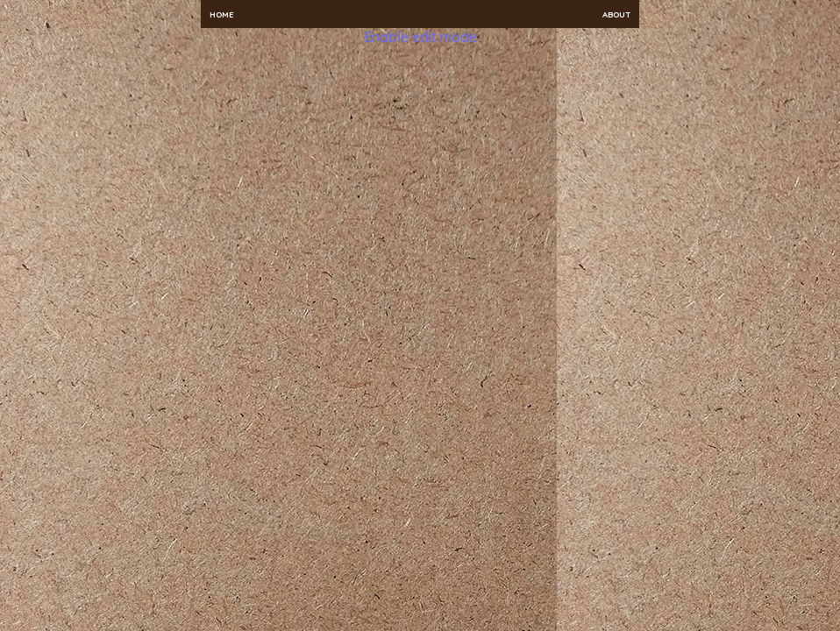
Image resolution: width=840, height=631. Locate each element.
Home (222, 14)
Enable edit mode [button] (420, 37)
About (616, 14)
